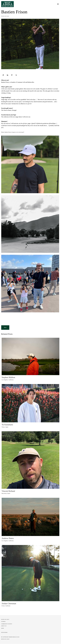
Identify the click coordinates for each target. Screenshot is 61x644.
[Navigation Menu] (58, 4)
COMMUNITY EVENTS (7, 624)
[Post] (16, 75)
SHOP (3, 628)
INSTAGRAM (4, 633)
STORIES (3, 622)
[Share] (3, 75)
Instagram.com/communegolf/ (18, 132)
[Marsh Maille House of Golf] (8, 4)
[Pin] (12, 75)
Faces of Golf (5, 16)
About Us (4, 626)
